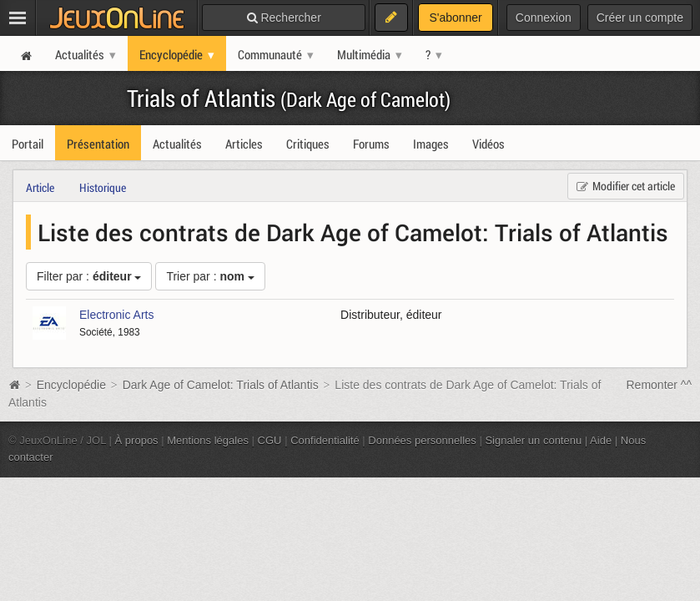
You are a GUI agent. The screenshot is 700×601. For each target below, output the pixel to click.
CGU (270, 440)
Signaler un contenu (533, 440)
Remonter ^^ (660, 385)
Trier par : (210, 276)
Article (40, 187)
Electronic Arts (116, 315)
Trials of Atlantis (289, 98)
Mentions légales (208, 440)
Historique (103, 187)
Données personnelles (422, 440)
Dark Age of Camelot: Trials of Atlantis (221, 385)
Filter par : (89, 276)
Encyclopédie (71, 385)
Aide (601, 440)
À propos (137, 440)
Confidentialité (325, 440)
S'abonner (455, 18)
